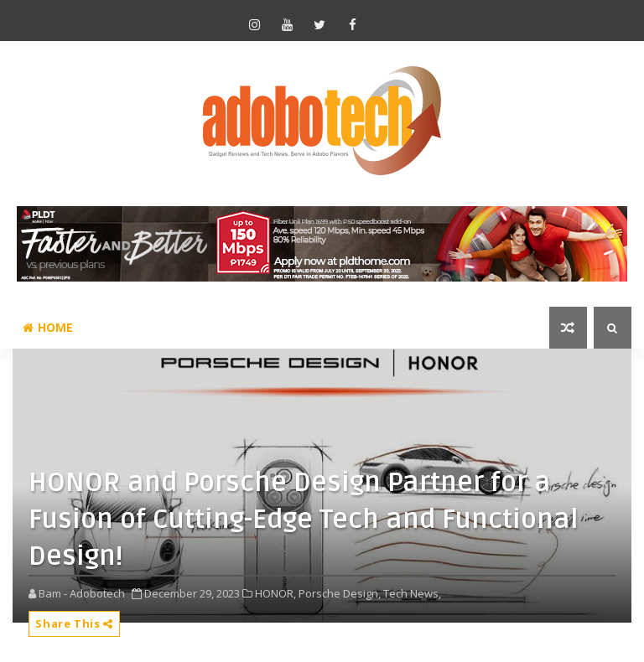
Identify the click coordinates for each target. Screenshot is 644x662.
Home (48, 327)
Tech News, (412, 593)
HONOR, (275, 593)
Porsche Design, (340, 593)
